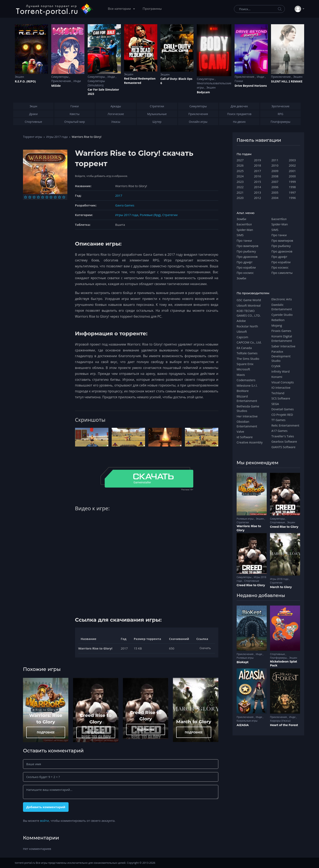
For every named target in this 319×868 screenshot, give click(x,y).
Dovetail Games (283, 409)
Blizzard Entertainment (247, 398)
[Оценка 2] (30, 197)
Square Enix (245, 364)
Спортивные (278, 522)
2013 (258, 192)
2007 (275, 182)
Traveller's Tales (283, 436)
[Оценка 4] (38, 197)
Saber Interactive (283, 346)
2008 (275, 176)
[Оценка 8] (55, 197)
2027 (240, 160)
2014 (258, 187)
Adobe (241, 321)
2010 (275, 165)
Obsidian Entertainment (247, 424)
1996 (292, 198)
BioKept (243, 662)
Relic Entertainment (285, 425)
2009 (275, 171)
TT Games (278, 420)
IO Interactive (281, 387)
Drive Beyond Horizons (251, 86)
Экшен (19, 77)
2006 (275, 187)
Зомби (241, 219)
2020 (240, 198)
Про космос (245, 273)
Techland (278, 393)
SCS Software (281, 398)
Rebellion (278, 320)
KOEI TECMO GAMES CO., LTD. (249, 313)
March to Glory (194, 722)
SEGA (275, 404)
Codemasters (246, 380)
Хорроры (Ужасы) (280, 721)
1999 (292, 182)
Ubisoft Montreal (249, 305)
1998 (292, 187)
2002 (292, 165)
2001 (292, 171)
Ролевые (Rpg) (150, 215)
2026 (240, 165)
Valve (240, 431)
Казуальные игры (247, 721)
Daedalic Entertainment (282, 307)
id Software (245, 437)
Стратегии (170, 215)
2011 (275, 160)
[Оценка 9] (60, 197)
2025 (240, 171)
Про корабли (246, 267)
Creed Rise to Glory (284, 527)
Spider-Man (245, 230)
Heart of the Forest (284, 725)
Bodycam (203, 92)
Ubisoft (242, 331)
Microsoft (243, 369)
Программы (152, 9)
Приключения (61, 81)
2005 (275, 192)
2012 (258, 198)
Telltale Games (247, 353)
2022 (240, 187)
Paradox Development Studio (281, 356)
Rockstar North (247, 326)
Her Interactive (247, 416)
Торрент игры (33, 137)
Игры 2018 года (280, 579)
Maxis (241, 375)
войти (45, 821)
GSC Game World (249, 300)
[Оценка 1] (26, 197)
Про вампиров (247, 246)
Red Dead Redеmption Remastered (140, 81)
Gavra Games (125, 205)
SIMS (240, 235)
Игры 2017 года (57, 137)
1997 (292, 192)
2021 (240, 192)
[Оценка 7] (51, 197)
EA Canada (244, 348)
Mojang (277, 325)
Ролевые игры (245, 519)
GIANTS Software (283, 447)
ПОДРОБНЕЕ (46, 732)
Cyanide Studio (282, 315)
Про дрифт (245, 262)
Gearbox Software (284, 441)
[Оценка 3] (34, 197)
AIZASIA (243, 725)
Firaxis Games (281, 331)
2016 (258, 176)
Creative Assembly (250, 442)
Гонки (239, 81)
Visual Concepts (283, 382)
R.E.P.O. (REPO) (25, 81)
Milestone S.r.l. (247, 385)
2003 (292, 160)
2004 (275, 198)
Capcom (242, 337)
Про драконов (247, 257)
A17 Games (279, 431)
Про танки (244, 240)
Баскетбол (244, 224)
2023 (240, 182)
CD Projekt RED (282, 415)
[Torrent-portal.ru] (54, 9)
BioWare (243, 391)
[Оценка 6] (47, 197)
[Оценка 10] (64, 197)
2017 (119, 195)
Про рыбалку (246, 251)
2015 (258, 182)
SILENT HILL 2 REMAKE (287, 81)
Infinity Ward (280, 371)
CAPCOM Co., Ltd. (249, 342)
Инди (77, 81)
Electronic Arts (282, 299)
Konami (277, 377)
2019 (258, 160)
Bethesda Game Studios (248, 408)
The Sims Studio (248, 359)
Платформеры (279, 658)
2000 (292, 176)
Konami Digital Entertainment (282, 338)
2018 (258, 165)
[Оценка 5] (43, 197)
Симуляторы (60, 77)
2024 (240, 176)
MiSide (56, 86)
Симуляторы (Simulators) (96, 83)
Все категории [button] (120, 9)
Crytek (276, 366)
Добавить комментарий (46, 807)
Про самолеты (282, 273)
